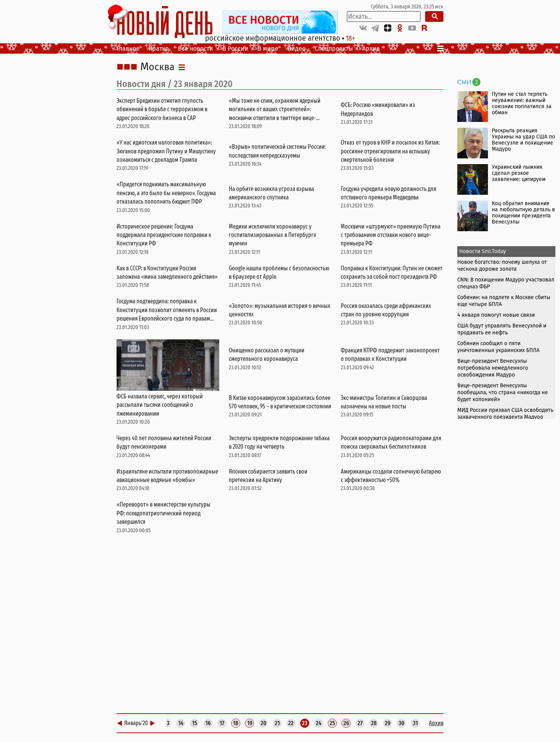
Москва (158, 67)
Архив (371, 49)
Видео (296, 49)
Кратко (159, 49)
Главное (128, 49)
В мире (268, 49)
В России (235, 49)
